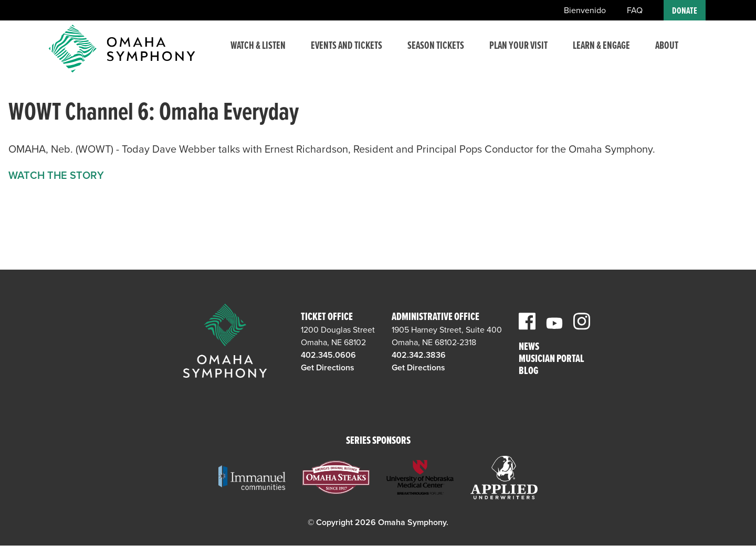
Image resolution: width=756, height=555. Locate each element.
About (667, 48)
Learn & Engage (588, 54)
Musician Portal (552, 360)
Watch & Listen (251, 54)
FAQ (635, 10)
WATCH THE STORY (56, 176)
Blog (528, 372)
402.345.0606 (328, 355)
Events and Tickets (336, 54)
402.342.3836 (419, 355)
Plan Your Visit (511, 54)
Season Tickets (424, 54)
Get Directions (328, 368)
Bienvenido (585, 10)
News (529, 348)
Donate (685, 11)
